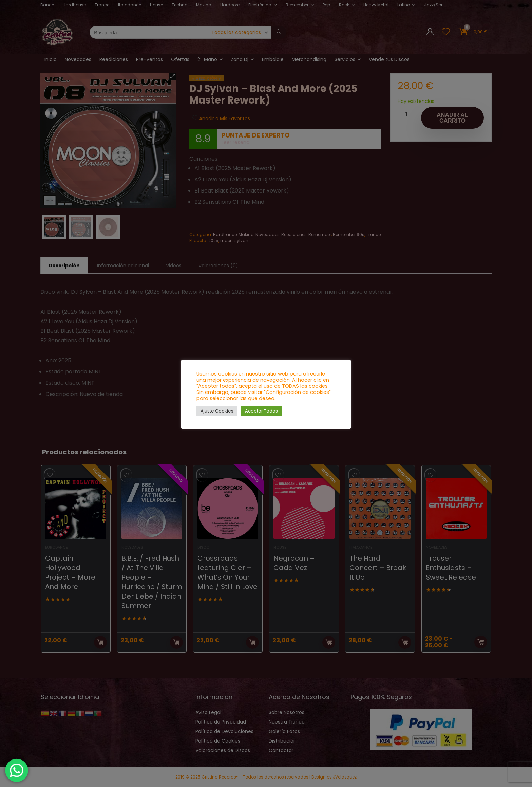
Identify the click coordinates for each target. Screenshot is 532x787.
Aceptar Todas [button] (261, 411)
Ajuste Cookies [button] (217, 411)
